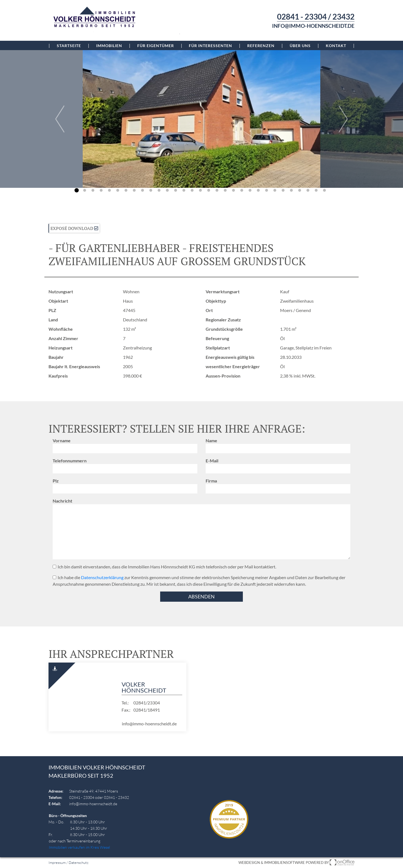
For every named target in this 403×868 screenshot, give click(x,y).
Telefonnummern (70, 461)
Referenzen (261, 46)
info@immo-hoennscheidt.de (313, 26)
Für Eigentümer (156, 46)
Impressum (57, 862)
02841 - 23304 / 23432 (316, 17)
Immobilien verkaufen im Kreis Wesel (79, 847)
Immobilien (109, 46)
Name (211, 440)
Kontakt (336, 46)
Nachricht (62, 501)
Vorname (62, 440)
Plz (56, 481)
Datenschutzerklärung (102, 577)
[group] (201, 119)
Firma (211, 481)
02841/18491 (147, 710)
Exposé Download (74, 228)
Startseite (69, 46)
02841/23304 (147, 703)
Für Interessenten (210, 46)
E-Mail (212, 461)
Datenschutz (79, 862)
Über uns (300, 46)
